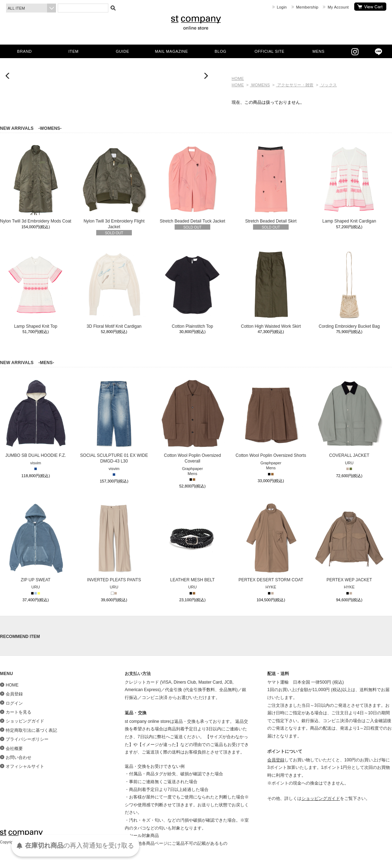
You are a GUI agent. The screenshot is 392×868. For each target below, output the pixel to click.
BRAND (24, 51)
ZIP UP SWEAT (36, 542)
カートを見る (370, 7)
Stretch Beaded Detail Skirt (271, 184)
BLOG (220, 51)
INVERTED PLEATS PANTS (114, 542)
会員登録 (14, 694)
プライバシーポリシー (27, 739)
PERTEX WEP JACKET (349, 542)
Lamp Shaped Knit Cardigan (349, 184)
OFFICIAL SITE (269, 51)
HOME (238, 78)
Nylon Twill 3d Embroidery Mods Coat (36, 184)
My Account (338, 7)
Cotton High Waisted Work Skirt (271, 289)
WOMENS (260, 85)
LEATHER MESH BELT (192, 542)
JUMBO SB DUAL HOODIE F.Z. (36, 418)
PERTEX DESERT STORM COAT (271, 542)
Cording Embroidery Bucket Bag (349, 289)
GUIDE (123, 51)
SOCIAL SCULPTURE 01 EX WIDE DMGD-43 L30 (114, 421)
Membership (307, 7)
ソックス (328, 85)
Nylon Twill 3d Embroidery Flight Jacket (114, 187)
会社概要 (14, 749)
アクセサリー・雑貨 (295, 85)
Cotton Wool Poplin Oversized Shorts (271, 418)
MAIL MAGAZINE (172, 51)
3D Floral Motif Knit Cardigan (114, 289)
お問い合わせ (19, 757)
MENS (319, 51)
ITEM (73, 51)
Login (282, 7)
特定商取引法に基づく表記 (31, 730)
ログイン (14, 703)
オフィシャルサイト (25, 766)
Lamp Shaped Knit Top (36, 289)
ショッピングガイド (25, 721)
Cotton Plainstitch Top (192, 289)
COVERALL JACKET (349, 418)
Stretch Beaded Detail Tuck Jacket (192, 184)
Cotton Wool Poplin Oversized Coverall (192, 421)
